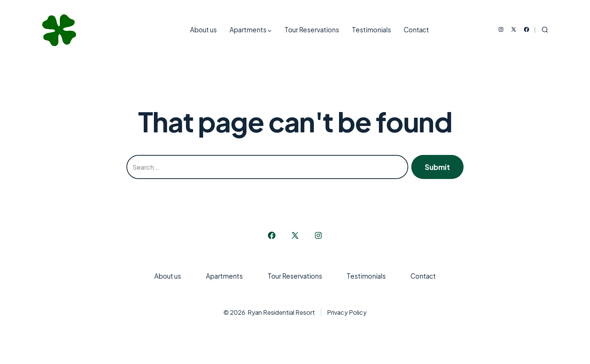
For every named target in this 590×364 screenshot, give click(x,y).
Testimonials (371, 30)
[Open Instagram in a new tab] (501, 30)
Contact (416, 30)
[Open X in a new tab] (514, 30)
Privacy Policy (347, 312)
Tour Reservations (312, 30)
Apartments (250, 30)
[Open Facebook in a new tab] (527, 30)
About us (203, 30)
